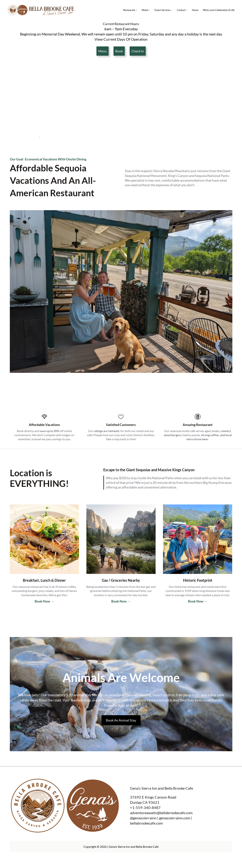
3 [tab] (52, 137)
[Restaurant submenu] (136, 10)
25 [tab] (195, 137)
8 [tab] (85, 137)
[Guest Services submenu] (172, 10)
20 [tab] (163, 137)
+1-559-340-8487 (145, 807)
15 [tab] (130, 137)
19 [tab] (156, 137)
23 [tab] (182, 137)
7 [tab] (78, 137)
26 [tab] (202, 137)
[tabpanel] (121, 97)
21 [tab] (169, 137)
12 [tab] (111, 137)
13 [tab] (117, 137)
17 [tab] (143, 137)
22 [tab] (176, 137)
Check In (138, 51)
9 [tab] (91, 137)
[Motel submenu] (149, 10)
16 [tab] (137, 137)
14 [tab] (124, 137)
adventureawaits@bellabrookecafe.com (161, 813)
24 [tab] (189, 137)
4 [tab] (59, 137)
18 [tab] (150, 137)
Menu (103, 51)
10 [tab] (98, 137)
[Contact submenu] (187, 10)
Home (195, 10)
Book (119, 51)
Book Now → (44, 601)
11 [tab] (104, 137)
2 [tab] (46, 137)
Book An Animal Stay (121, 720)
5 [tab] (65, 137)
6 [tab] (72, 137)
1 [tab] (39, 137)
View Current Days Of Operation (121, 39)
